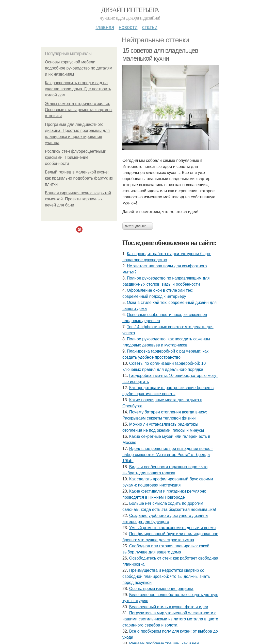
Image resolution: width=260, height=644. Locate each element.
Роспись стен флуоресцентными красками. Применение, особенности (76, 157)
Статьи (150, 27)
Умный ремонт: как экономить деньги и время (173, 528)
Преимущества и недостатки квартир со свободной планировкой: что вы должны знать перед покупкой (166, 576)
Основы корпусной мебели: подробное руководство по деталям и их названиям (79, 68)
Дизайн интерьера (130, 10)
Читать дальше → (138, 226)
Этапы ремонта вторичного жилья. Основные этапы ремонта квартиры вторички (79, 110)
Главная (105, 27)
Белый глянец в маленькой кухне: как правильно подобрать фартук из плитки (79, 178)
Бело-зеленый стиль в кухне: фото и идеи (169, 607)
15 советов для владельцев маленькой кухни (160, 54)
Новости (128, 27)
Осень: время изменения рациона (161, 589)
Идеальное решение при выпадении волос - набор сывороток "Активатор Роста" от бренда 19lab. (168, 455)
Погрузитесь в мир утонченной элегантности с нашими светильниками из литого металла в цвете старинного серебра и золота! (170, 619)
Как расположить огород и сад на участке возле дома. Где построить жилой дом (78, 89)
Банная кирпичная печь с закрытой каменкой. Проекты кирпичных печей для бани (78, 199)
